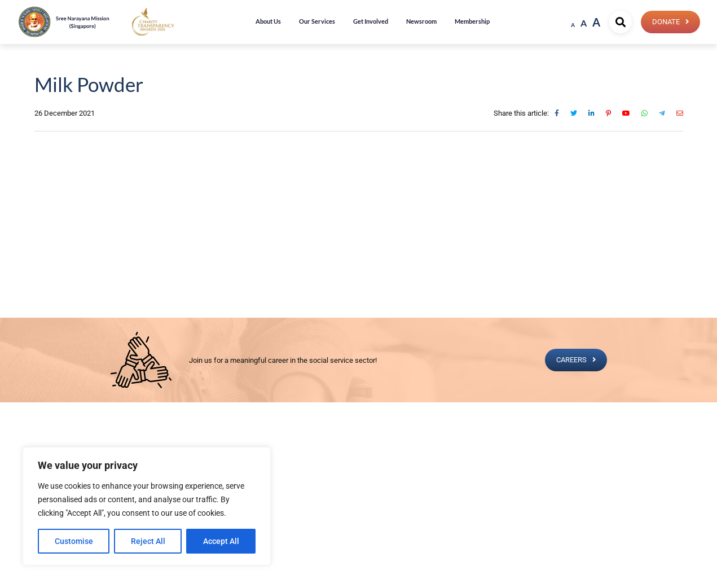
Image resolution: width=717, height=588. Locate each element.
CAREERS (571, 360)
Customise (74, 541)
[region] (147, 506)
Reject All (148, 541)
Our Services (317, 21)
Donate (665, 22)
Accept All (221, 541)
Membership (472, 21)
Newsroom (421, 21)
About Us (268, 21)
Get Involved (371, 21)
